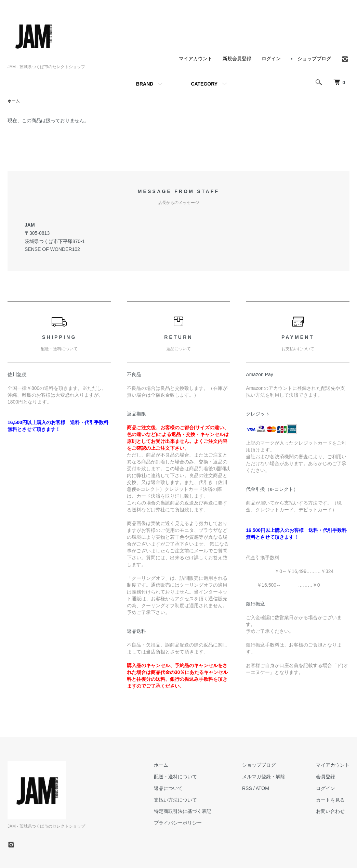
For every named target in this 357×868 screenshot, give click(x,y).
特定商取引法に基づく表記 (183, 811)
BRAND (145, 84)
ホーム (14, 101)
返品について (168, 788)
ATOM (262, 788)
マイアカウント (196, 59)
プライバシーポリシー (178, 823)
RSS (247, 788)
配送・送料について (175, 777)
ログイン (271, 59)
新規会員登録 (237, 59)
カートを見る (330, 800)
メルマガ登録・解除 (264, 777)
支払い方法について (175, 800)
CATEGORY (204, 84)
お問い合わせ (330, 811)
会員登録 (326, 777)
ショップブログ (314, 59)
